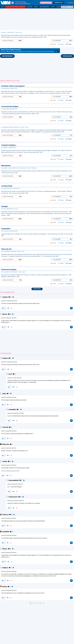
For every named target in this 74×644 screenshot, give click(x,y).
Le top (53, 7)
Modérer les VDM (59, 3)
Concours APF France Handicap (15, 7)
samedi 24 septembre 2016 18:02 (9, 431)
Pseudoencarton (13, 497)
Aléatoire (30, 7)
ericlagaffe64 (12, 410)
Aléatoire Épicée (44, 7)
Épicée (36, 7)
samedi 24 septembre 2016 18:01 (9, 397)
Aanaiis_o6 (6, 515)
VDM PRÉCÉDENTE (7, 56)
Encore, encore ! (37, 289)
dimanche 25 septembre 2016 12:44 (16, 501)
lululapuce (5, 568)
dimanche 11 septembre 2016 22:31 (9, 301)
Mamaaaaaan (6, 166)
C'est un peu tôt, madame (10, 107)
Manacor (5, 314)
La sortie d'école (7, 186)
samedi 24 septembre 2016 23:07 (15, 484)
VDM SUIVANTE (67, 56)
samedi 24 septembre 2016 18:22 (9, 465)
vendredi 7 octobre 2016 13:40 (14, 378)
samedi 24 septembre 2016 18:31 (9, 518)
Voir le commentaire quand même (10, 471)
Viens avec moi (6, 249)
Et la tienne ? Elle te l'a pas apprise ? (13, 86)
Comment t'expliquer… (9, 145)
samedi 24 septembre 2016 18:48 (9, 590)
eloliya (4, 394)
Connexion (70, 3)
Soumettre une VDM (46, 3)
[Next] (43, 603)
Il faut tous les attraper (9, 270)
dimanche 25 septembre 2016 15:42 (16, 413)
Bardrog (5, 587)
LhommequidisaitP (14, 480)
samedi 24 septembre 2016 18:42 (9, 536)
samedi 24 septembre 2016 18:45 (9, 572)
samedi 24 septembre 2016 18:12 (9, 448)
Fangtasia (5, 297)
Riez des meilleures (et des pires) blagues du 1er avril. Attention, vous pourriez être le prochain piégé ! (30, 51)
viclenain (5, 462)
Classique (4, 207)
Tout (2, 7)
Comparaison (6, 229)
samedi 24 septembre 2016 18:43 (9, 318)
